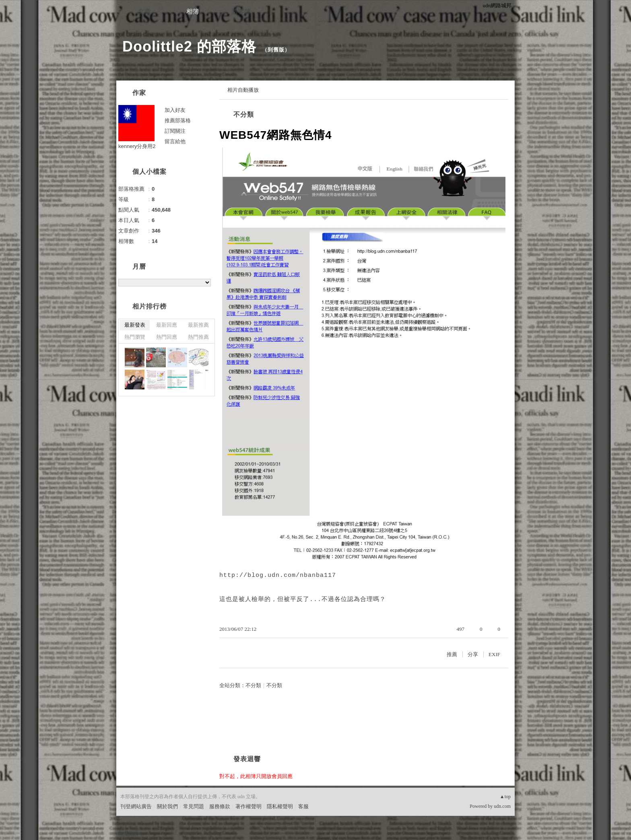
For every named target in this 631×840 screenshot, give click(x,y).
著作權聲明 (248, 806)
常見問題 (194, 806)
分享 (473, 654)
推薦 (452, 654)
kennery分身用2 (137, 146)
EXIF (494, 654)
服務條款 (220, 806)
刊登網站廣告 (136, 806)
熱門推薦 (198, 337)
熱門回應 (167, 337)
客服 (303, 806)
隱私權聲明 (280, 806)
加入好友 (175, 110)
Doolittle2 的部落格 (189, 46)
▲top (505, 797)
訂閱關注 (175, 131)
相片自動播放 (243, 90)
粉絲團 (128, 834)
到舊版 (276, 50)
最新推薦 (198, 325)
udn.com (502, 806)
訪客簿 (241, 11)
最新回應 (167, 325)
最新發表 (135, 325)
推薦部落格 (178, 120)
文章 (144, 11)
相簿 (193, 11)
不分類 (244, 114)
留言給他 (175, 141)
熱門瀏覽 (135, 337)
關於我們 (167, 806)
